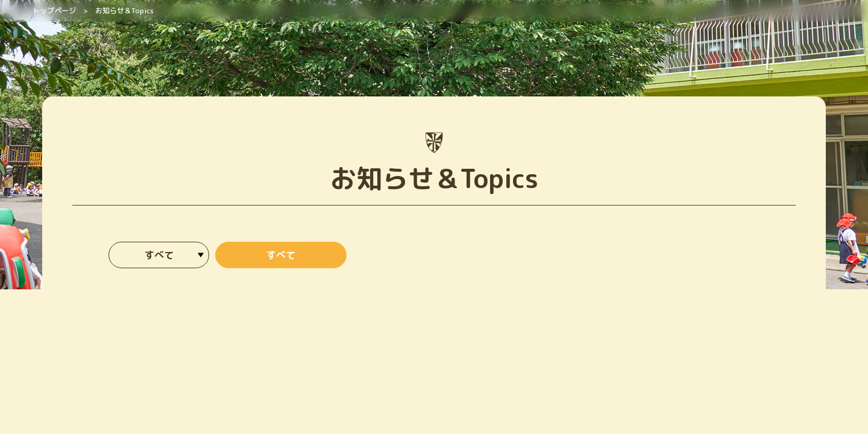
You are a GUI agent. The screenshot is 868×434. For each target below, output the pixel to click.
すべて (281, 255)
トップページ (54, 11)
